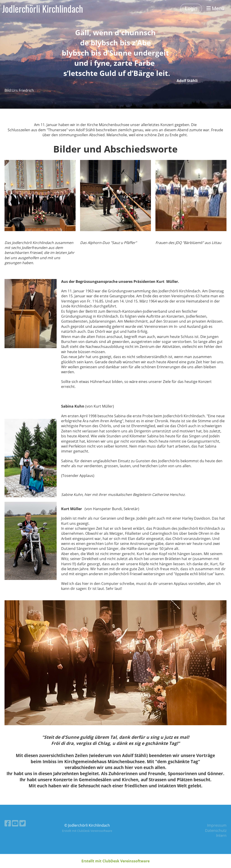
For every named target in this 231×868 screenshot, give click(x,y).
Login (191, 8)
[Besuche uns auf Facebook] (8, 823)
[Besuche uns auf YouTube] (15, 823)
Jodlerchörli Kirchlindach (43, 9)
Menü (215, 8)
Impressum (217, 825)
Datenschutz (216, 830)
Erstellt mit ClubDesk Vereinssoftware (87, 831)
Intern (221, 835)
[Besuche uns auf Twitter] (23, 823)
